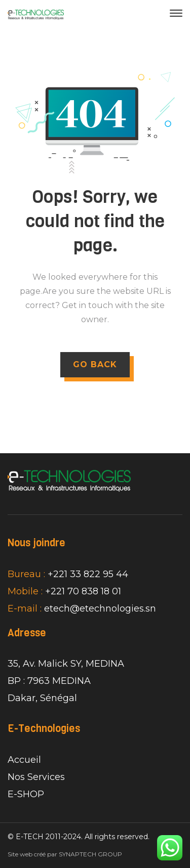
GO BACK (95, 364)
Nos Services (36, 777)
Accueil (24, 760)
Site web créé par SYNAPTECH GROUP (65, 854)
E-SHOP (26, 794)
